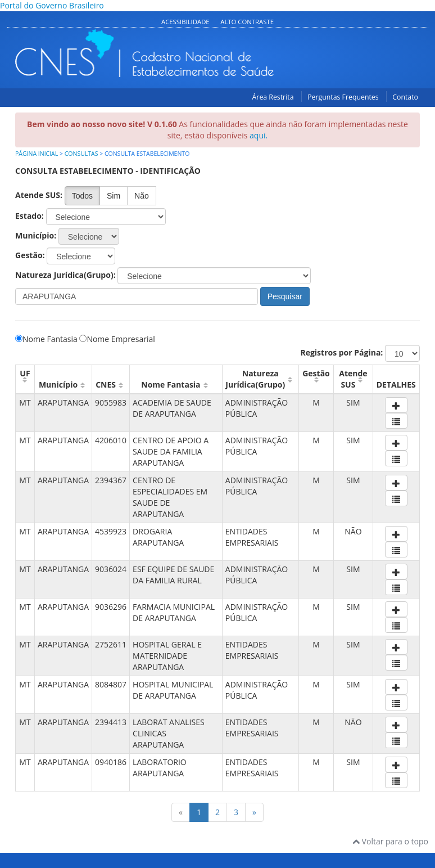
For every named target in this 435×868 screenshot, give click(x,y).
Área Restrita (273, 97)
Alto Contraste (247, 22)
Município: (36, 235)
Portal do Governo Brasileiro (52, 5)
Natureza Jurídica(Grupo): (65, 275)
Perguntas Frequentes (343, 97)
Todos (82, 196)
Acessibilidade (185, 22)
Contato (405, 97)
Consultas (81, 154)
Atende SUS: (39, 195)
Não (142, 196)
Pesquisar (285, 296)
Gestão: (30, 255)
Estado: (30, 216)
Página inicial (37, 154)
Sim (114, 196)
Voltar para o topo (390, 841)
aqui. (259, 135)
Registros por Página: (341, 352)
